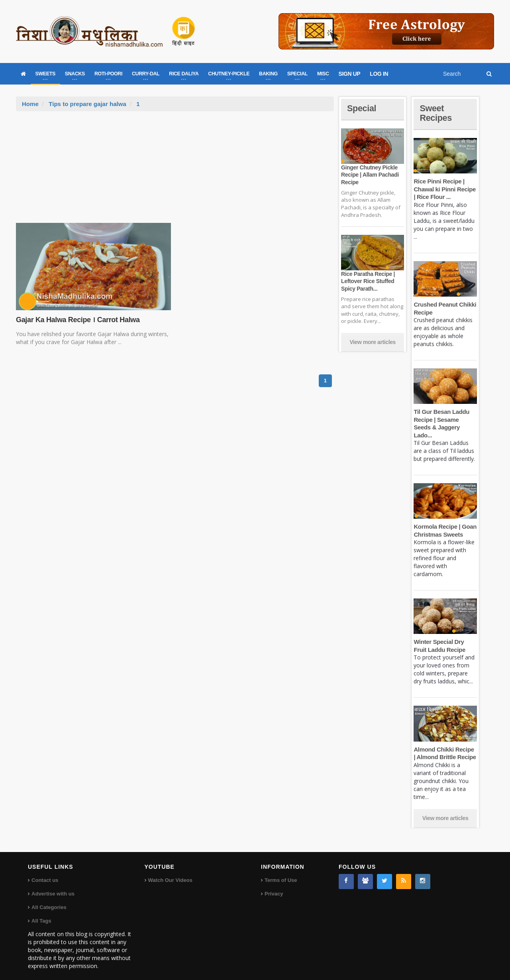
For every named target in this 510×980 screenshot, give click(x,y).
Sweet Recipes (436, 113)
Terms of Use (281, 872)
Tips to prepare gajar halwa (87, 104)
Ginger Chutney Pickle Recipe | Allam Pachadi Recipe (370, 175)
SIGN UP (350, 74)
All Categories (49, 899)
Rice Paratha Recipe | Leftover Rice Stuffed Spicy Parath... (368, 281)
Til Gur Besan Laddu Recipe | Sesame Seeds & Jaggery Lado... (445, 419)
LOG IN (379, 74)
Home (30, 104)
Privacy (274, 886)
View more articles (373, 342)
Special (362, 108)
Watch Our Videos (170, 872)
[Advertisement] (175, 171)
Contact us (45, 872)
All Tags (41, 913)
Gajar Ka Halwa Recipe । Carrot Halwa (77, 320)
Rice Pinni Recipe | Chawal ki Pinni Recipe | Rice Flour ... (444, 189)
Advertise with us (53, 886)
